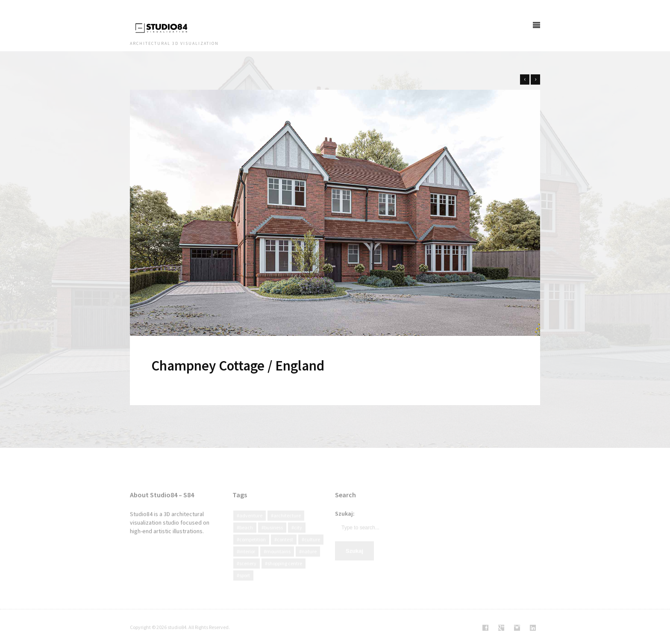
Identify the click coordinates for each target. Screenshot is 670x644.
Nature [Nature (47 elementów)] (309, 560)
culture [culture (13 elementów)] (312, 548)
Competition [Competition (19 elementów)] (253, 548)
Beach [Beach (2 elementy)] (246, 536)
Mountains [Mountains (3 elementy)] (278, 560)
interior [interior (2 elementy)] (247, 560)
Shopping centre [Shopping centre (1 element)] (285, 572)
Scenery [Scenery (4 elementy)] (248, 572)
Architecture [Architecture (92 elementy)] (287, 524)
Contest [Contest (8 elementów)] (285, 548)
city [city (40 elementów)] (298, 536)
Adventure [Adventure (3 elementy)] (251, 524)
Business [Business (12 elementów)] (273, 536)
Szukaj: (345, 522)
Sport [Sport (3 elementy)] (245, 584)
